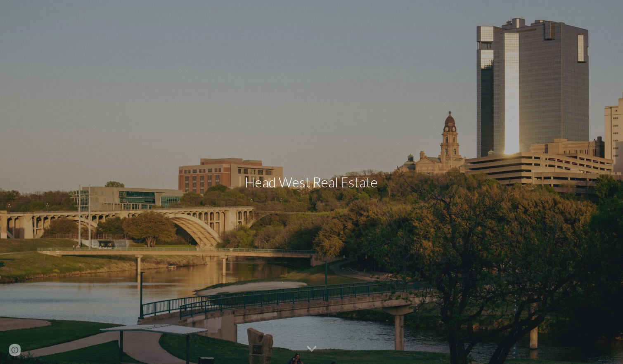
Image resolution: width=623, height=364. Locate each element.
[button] (312, 349)
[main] (312, 182)
